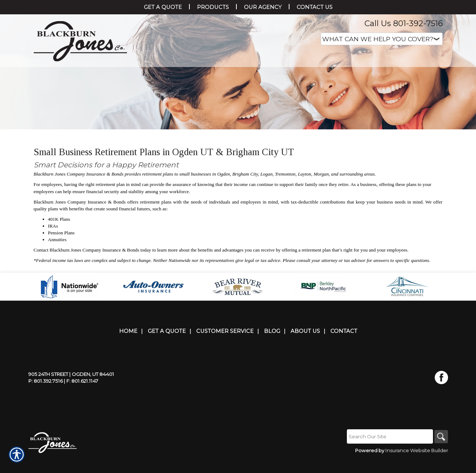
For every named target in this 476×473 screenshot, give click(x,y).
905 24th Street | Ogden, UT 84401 (71, 388)
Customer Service (225, 345)
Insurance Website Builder (417, 464)
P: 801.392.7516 (46, 395)
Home (128, 345)
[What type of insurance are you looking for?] (382, 39)
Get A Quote (167, 345)
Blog (272, 345)
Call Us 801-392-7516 (404, 23)
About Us (305, 345)
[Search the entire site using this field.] (389, 450)
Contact (344, 345)
